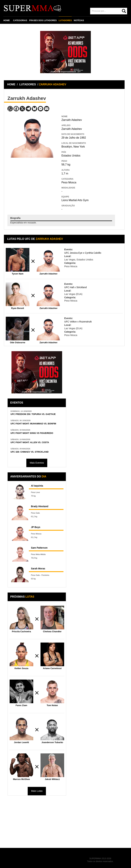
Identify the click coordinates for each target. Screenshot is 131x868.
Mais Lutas (37, 791)
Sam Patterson (39, 548)
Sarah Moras (38, 569)
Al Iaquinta (37, 486)
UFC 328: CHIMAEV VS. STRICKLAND (29, 452)
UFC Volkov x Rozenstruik (78, 322)
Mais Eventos (37, 463)
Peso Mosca (69, 182)
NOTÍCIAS (79, 20)
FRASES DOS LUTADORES (43, 20)
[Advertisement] (33, 182)
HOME (7, 20)
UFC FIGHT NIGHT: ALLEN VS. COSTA (30, 442)
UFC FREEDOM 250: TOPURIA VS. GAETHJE (33, 414)
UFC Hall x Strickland (76, 287)
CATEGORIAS (20, 20)
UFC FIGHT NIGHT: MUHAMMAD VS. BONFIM (33, 424)
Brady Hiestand (40, 506)
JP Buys (36, 527)
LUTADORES (65, 20)
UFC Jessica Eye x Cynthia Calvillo (83, 253)
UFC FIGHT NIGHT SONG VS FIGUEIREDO (32, 433)
